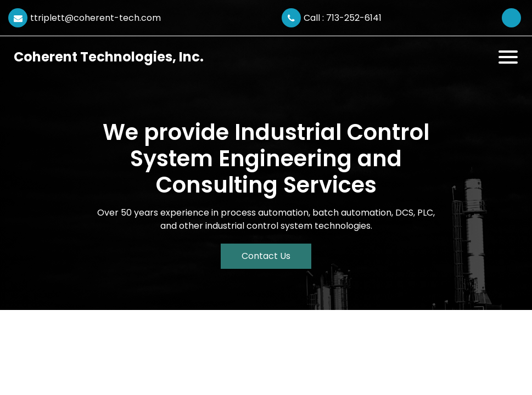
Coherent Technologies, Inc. (109, 57)
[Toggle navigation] (508, 57)
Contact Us (266, 256)
